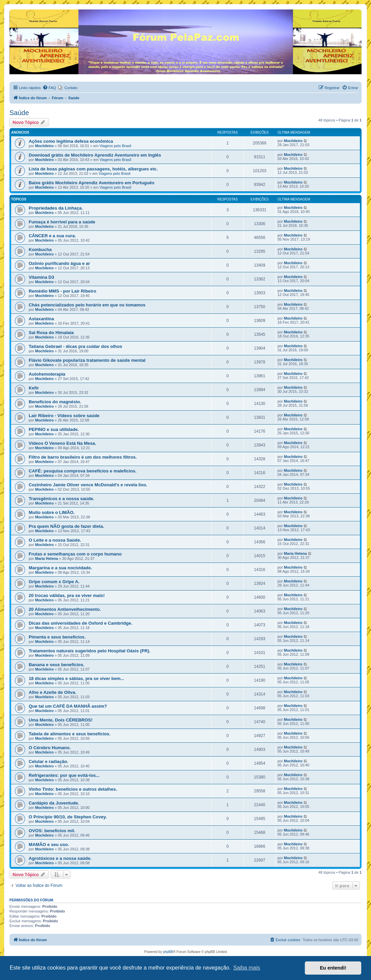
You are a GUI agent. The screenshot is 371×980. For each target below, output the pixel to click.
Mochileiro (44, 146)
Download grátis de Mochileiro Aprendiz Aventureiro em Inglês (95, 155)
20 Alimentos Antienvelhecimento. (65, 609)
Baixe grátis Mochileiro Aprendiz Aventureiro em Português (91, 183)
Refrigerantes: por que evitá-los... (64, 775)
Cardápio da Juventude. (54, 803)
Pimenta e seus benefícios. (57, 637)
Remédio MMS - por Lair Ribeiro (62, 291)
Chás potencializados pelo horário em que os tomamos (87, 305)
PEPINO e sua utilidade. (54, 429)
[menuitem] (49, 88)
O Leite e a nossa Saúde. (55, 540)
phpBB (168, 952)
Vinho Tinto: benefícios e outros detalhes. (73, 789)
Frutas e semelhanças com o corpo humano (75, 554)
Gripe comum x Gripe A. (54, 582)
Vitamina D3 (41, 277)
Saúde (19, 113)
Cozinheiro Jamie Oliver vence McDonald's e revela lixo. (88, 485)
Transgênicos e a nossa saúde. (61, 499)
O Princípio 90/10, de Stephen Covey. (68, 817)
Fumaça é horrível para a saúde (62, 222)
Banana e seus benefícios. (57, 665)
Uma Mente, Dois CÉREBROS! (61, 720)
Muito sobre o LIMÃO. (52, 512)
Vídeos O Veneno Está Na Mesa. (62, 443)
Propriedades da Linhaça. (56, 208)
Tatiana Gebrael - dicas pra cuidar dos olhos (75, 346)
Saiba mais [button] (247, 968)
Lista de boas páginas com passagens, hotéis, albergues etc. (93, 169)
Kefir (34, 388)
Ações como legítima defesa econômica (71, 141)
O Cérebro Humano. (50, 748)
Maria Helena (47, 559)
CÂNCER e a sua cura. (52, 236)
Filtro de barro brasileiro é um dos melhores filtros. (83, 457)
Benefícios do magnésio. (55, 402)
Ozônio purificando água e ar (59, 263)
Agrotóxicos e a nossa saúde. (60, 858)
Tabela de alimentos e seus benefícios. (70, 734)
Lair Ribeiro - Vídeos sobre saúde (64, 416)
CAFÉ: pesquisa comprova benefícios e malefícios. (83, 471)
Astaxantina (41, 319)
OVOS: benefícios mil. (52, 831)
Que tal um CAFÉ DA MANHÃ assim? (68, 706)
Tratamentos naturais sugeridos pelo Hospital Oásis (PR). (90, 651)
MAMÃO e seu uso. (49, 845)
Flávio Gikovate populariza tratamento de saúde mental (87, 360)
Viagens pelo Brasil (115, 146)
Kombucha (40, 250)
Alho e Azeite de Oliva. (52, 692)
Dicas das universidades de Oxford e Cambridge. (81, 623)
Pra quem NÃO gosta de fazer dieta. (67, 526)
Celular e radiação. (48, 761)
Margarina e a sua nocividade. (60, 568)
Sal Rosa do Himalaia (51, 333)
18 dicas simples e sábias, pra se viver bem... (76, 678)
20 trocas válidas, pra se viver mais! (67, 595)
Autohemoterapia (47, 374)
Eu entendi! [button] (333, 968)
